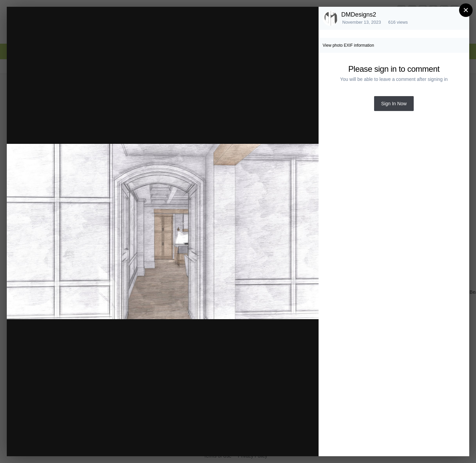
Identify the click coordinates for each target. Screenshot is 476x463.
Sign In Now (394, 104)
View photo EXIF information (348, 45)
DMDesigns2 (359, 15)
